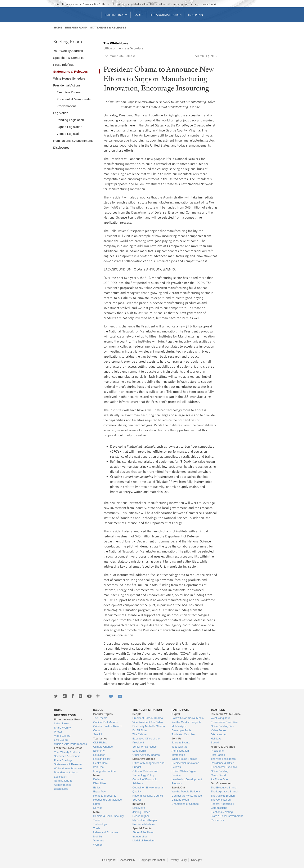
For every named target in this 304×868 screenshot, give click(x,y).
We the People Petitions (186, 791)
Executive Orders (69, 92)
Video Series (218, 730)
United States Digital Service (184, 773)
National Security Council (147, 796)
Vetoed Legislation (69, 134)
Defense (98, 779)
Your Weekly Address (68, 51)
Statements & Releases (108, 28)
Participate (180, 710)
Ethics (97, 788)
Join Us (177, 739)
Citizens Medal (181, 800)
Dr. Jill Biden (140, 730)
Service (98, 808)
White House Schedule (69, 78)
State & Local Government (227, 816)
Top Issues (100, 739)
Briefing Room (116, 15)
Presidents (217, 751)
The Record (100, 718)
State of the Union (143, 832)
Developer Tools (181, 730)
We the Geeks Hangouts (186, 722)
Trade (97, 828)
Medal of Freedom (143, 840)
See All (97, 734)
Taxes (97, 820)
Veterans (99, 840)
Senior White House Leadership (144, 749)
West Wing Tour (220, 718)
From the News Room (68, 719)
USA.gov (196, 860)
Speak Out (178, 788)
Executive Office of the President (146, 741)
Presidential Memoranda (74, 99)
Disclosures (61, 147)
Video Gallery (62, 736)
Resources (217, 820)
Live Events (61, 740)
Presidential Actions (67, 85)
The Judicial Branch (223, 796)
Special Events (142, 828)
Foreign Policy (102, 759)
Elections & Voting (222, 812)
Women (98, 845)
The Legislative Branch (225, 791)
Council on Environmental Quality (148, 790)
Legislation (61, 113)
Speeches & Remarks (68, 58)
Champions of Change (185, 804)
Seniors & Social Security (108, 816)
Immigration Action (104, 771)
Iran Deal (99, 767)
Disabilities (100, 783)
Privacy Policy (178, 860)
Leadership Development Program (187, 781)
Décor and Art (219, 734)
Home (58, 28)
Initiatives (139, 804)
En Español (109, 860)
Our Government (222, 783)
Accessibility (128, 860)
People (137, 714)
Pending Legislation (70, 120)
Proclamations (66, 106)
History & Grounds (223, 747)
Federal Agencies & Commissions (223, 806)
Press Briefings (64, 65)
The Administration (166, 15)
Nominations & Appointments (73, 141)
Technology (100, 824)
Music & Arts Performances (70, 744)
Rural (96, 804)
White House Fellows (184, 759)
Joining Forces (141, 812)
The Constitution (221, 800)
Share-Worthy (62, 728)
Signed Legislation (69, 127)
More (96, 775)
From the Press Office (68, 748)
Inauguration (140, 836)
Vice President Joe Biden (147, 722)
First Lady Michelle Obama (149, 726)
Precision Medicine (144, 824)
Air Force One (219, 779)
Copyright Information (152, 860)
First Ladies (218, 755)
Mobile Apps (179, 726)
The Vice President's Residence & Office (223, 761)
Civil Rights (100, 742)
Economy (99, 751)
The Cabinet (140, 734)
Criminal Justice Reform (108, 726)
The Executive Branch (224, 788)
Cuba (96, 730)
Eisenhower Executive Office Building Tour (224, 724)
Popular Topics (103, 714)
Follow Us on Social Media (188, 718)
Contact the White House (187, 796)
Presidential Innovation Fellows (185, 765)
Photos (58, 732)
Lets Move (139, 808)
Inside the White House (226, 714)
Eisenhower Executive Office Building (224, 769)
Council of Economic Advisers (145, 781)
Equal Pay (99, 791)
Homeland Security (105, 796)
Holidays (216, 739)
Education (99, 755)
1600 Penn (195, 15)
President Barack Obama (147, 718)
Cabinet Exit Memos (105, 722)
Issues (138, 15)
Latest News (62, 723)
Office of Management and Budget (148, 765)
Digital (176, 714)
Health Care (100, 763)
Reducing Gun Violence (107, 800)
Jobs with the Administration (180, 749)
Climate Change (103, 747)
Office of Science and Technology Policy (145, 773)
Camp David (218, 775)
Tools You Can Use (183, 734)
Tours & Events (181, 742)
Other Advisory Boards (146, 755)
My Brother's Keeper (145, 820)
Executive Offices (144, 759)
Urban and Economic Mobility (106, 834)
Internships (178, 755)
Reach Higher (141, 816)
